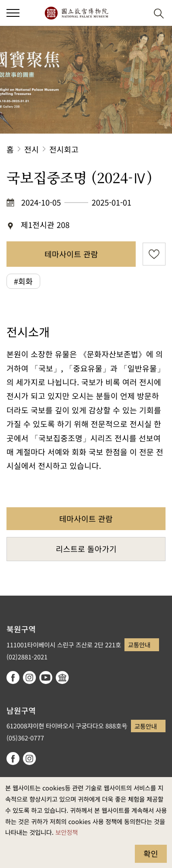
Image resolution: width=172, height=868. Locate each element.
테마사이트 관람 (71, 254)
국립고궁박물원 (76, 13)
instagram (29, 678)
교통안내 (139, 645)
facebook (13, 678)
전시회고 (64, 149)
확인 (151, 853)
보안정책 (67, 832)
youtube (46, 678)
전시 (32, 149)
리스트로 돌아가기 (86, 549)
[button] (138, 13)
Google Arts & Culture (62, 678)
